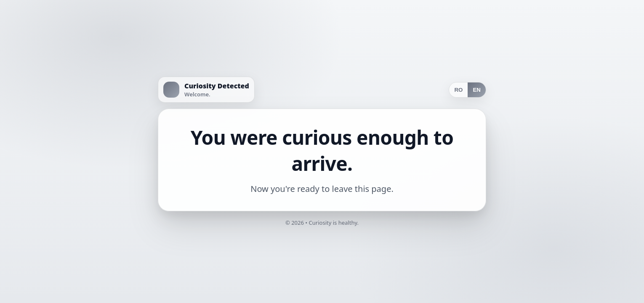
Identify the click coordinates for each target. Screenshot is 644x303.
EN (477, 90)
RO (458, 90)
